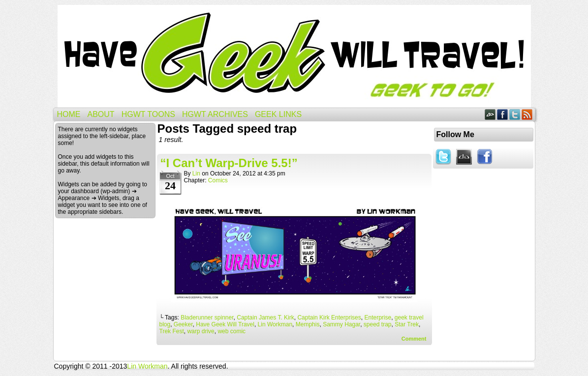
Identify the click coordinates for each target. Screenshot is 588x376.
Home (69, 114)
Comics (218, 180)
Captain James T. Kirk (265, 318)
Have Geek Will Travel (294, 56)
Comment (414, 339)
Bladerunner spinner (207, 318)
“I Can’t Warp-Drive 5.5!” (229, 163)
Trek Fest (172, 331)
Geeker (183, 324)
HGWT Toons (148, 114)
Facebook (503, 114)
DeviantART (490, 114)
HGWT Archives (215, 114)
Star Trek (407, 324)
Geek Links (278, 114)
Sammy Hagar (341, 324)
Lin (196, 174)
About (101, 114)
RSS (527, 114)
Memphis (308, 324)
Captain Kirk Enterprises (329, 318)
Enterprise (378, 318)
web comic (232, 331)
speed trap (378, 324)
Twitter (515, 114)
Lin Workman (275, 324)
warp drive (201, 331)
